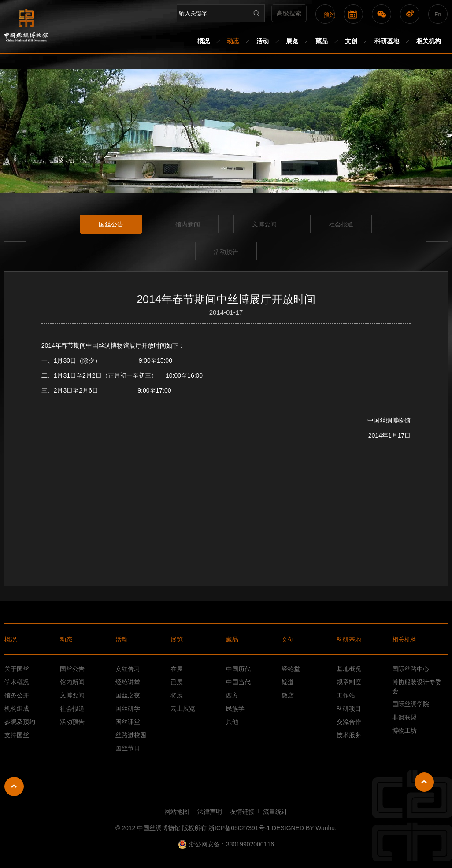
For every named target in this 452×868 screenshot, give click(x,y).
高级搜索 (289, 13)
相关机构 (429, 41)
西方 (232, 695)
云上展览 (183, 708)
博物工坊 (404, 731)
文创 (351, 41)
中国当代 (238, 682)
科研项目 (349, 708)
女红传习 (128, 669)
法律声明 (210, 812)
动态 (233, 41)
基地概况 (349, 669)
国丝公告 (111, 224)
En (438, 15)
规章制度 (349, 682)
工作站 (346, 695)
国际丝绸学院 (411, 704)
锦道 (288, 682)
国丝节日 (128, 748)
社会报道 (341, 224)
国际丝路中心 (411, 669)
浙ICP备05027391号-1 (239, 828)
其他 (232, 722)
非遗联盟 (404, 717)
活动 (263, 41)
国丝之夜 (128, 695)
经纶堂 (291, 669)
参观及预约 (20, 722)
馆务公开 (17, 695)
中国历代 (238, 669)
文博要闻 (264, 224)
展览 (292, 41)
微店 (288, 695)
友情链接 (242, 812)
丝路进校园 (131, 735)
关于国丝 (17, 669)
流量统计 (275, 812)
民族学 (235, 708)
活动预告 (226, 252)
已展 (177, 682)
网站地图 (177, 812)
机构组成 (17, 708)
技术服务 (349, 735)
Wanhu (325, 828)
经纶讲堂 (128, 682)
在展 (177, 669)
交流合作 (349, 722)
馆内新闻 (188, 224)
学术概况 (17, 682)
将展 (177, 695)
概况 (204, 41)
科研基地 (387, 41)
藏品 (322, 41)
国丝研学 (128, 708)
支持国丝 (17, 735)
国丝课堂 (128, 722)
